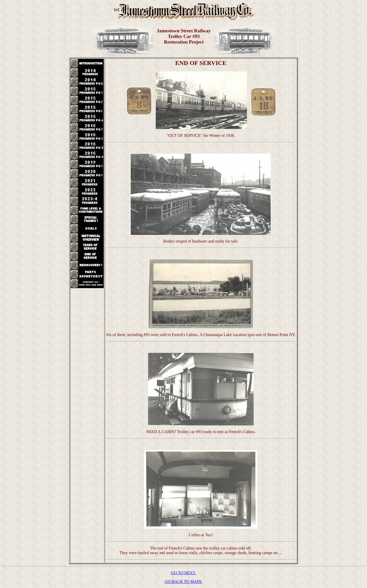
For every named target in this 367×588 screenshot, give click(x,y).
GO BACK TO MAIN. (184, 582)
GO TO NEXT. (183, 573)
